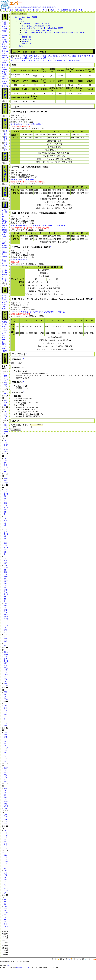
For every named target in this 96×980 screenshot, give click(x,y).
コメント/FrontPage (6, 429)
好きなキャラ (6, 385)
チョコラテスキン (4, 340)
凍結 (16, 10)
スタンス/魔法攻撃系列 (6, 614)
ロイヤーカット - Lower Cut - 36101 (36, 24)
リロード (44, 10)
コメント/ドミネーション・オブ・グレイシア (6, 882)
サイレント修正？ (4, 212)
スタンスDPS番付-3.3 (5, 84)
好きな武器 (6, 403)
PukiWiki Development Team (24, 968)
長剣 (36, 56)
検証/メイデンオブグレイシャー (6, 775)
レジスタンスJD (27, 56)
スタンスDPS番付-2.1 (5, 63)
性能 (20, 19)
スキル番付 (6, 568)
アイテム (5, 93)
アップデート (24, 35)
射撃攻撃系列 (6, 138)
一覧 (58, 10)
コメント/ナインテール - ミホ (6, 465)
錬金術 (4, 265)
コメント (22, 46)
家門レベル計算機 (4, 346)
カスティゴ (6, 908)
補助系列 (6, 149)
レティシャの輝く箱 (4, 270)
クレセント (52, 58)
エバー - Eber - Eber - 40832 (26, 17)
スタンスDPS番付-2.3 (5, 76)
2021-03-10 (26, 44)
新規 (53, 10)
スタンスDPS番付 (4, 42)
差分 (21, 10)
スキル (21, 21)
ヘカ (6, 808)
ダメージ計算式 (4, 237)
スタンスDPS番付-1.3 (5, 55)
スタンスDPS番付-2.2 (5, 70)
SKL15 (8, 966)
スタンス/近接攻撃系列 (6, 801)
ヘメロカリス (6, 605)
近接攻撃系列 (6, 133)
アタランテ (6, 917)
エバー (16, 3)
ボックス (5, 192)
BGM (4, 309)
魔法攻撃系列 (6, 144)
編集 (11, 10)
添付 (38, 10)
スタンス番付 (6, 585)
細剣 (55, 56)
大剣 (30, 58)
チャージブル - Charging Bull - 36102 (36, 26)
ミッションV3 (5, 173)
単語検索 (64, 10)
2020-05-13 (26, 39)
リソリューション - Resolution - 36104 (37, 30)
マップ (5, 156)
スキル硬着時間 (4, 248)
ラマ (6, 913)
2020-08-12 (26, 42)
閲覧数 (4, 351)
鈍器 (74, 56)
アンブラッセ (6, 817)
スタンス (5, 123)
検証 (5, 204)
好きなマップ (6, 378)
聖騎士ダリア (6, 481)
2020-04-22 (26, 37)
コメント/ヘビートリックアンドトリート (6, 839)
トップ (4, 10)
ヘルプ (80, 10)
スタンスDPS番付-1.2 (5, 49)
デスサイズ (6, 902)
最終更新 (72, 10)
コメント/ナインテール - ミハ (6, 862)
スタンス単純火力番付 (6, 576)
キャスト (5, 108)
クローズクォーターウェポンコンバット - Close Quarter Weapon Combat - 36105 (53, 33)
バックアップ (29, 10)
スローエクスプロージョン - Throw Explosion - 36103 (42, 28)
